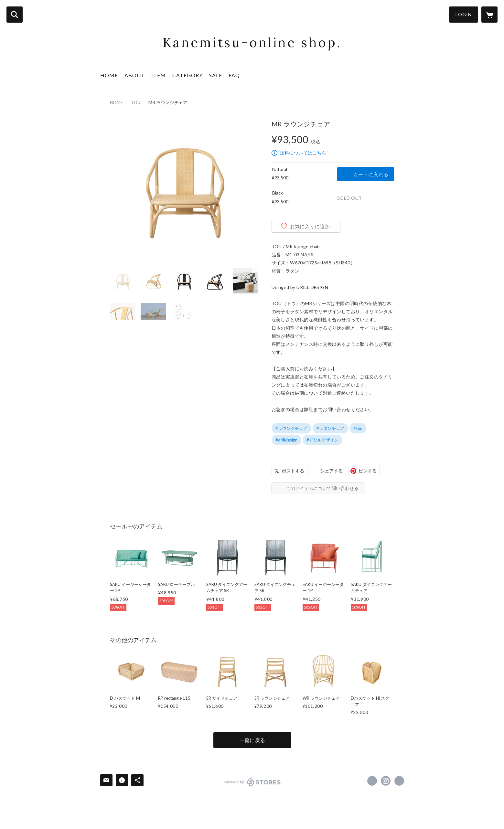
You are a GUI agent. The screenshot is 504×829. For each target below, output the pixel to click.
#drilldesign (286, 440)
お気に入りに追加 (310, 226)
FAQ (234, 75)
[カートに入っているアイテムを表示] (489, 15)
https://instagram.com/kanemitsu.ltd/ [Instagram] (386, 781)
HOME (109, 75)
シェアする (331, 471)
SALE (216, 75)
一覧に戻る (252, 740)
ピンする (368, 471)
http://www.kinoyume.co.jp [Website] (399, 781)
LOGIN (464, 14)
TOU (136, 102)
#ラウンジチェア (291, 428)
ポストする (293, 471)
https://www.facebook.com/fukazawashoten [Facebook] (372, 781)
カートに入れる (371, 174)
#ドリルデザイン (322, 440)
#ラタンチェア (330, 428)
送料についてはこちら (303, 153)
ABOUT (135, 75)
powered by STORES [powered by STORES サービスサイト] (252, 782)
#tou (358, 428)
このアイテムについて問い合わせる (322, 488)
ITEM (159, 75)
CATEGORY (188, 75)
